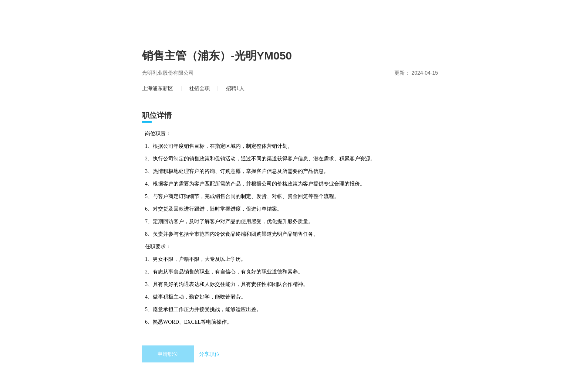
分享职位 (209, 354)
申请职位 (168, 354)
